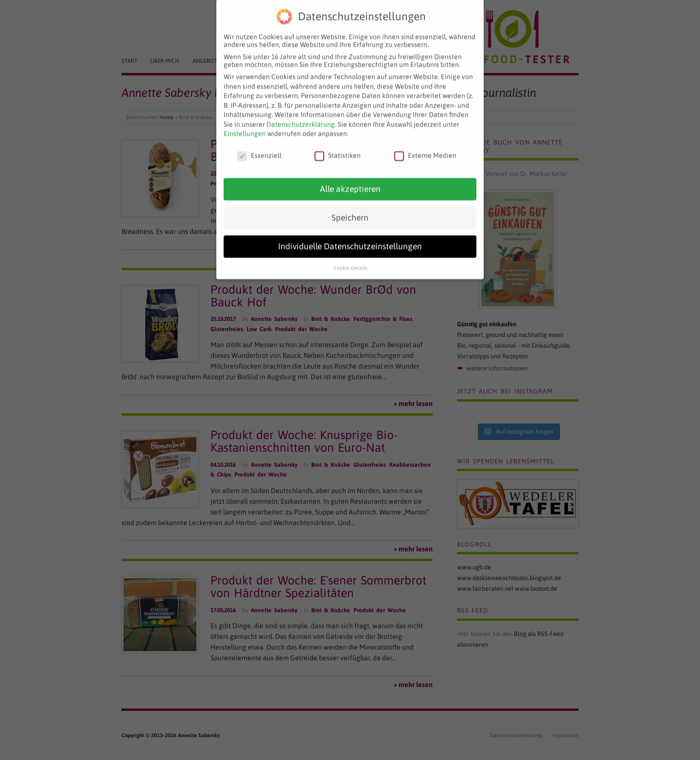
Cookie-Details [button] (350, 260)
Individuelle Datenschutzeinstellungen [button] (350, 238)
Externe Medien (425, 148)
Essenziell (259, 148)
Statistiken (338, 148)
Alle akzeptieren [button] (350, 181)
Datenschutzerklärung (301, 116)
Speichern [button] (350, 210)
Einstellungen (245, 126)
